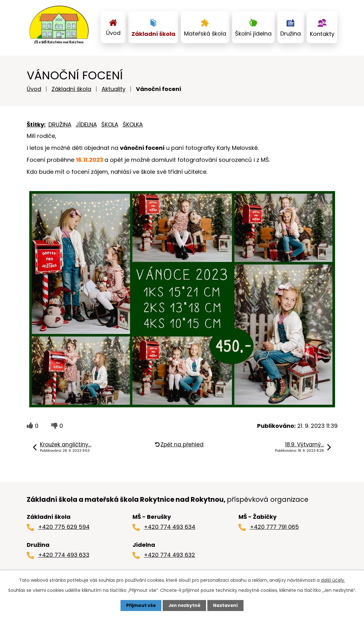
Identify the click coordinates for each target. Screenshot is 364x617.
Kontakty (322, 34)
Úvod (113, 33)
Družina (291, 34)
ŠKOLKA (133, 127)
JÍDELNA (86, 127)
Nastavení (226, 605)
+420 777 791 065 (274, 529)
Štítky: (36, 127)
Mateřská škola (205, 34)
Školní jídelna (253, 34)
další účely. (333, 580)
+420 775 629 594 (64, 529)
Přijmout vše (140, 605)
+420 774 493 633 (64, 557)
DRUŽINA (60, 127)
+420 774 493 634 (170, 529)
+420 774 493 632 (169, 557)
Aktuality (114, 91)
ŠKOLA (110, 127)
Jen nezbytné (185, 605)
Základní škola (153, 34)
